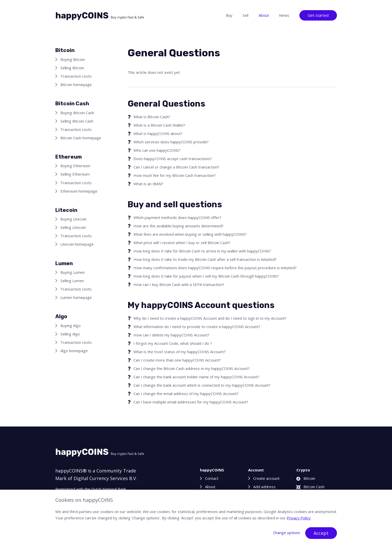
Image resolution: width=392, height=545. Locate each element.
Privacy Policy (299, 518)
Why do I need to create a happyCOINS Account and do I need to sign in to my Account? (210, 318)
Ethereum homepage (79, 191)
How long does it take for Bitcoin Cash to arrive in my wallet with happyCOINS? (202, 251)
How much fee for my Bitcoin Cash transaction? (175, 175)
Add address (264, 487)
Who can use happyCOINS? (157, 150)
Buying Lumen (73, 272)
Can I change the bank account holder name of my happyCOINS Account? (196, 377)
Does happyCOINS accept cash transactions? (173, 159)
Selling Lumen (72, 281)
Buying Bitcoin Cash (77, 113)
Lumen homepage (76, 297)
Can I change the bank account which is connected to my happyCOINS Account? (202, 385)
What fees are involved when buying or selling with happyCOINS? (190, 234)
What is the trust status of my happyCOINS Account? (180, 352)
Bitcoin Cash (310, 487)
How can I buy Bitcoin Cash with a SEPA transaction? (179, 284)
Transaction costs (76, 76)
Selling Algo (70, 334)
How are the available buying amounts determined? (178, 226)
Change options (287, 533)
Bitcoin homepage (76, 84)
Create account (266, 478)
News (284, 15)
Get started (318, 15)
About (264, 15)
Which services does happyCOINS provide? (171, 142)
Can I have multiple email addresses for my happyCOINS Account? (191, 402)
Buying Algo (71, 326)
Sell (245, 15)
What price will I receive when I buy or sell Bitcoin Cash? (182, 243)
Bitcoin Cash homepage (81, 138)
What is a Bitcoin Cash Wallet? (159, 125)
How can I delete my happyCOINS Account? (171, 335)
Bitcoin (306, 478)
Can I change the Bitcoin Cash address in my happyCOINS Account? (192, 368)
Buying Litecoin (73, 219)
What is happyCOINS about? (158, 133)
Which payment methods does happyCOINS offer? (177, 217)
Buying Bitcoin (73, 59)
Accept (321, 533)
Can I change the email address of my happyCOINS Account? (186, 394)
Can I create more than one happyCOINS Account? (177, 360)
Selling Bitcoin (72, 68)
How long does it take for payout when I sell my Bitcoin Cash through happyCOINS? (206, 276)
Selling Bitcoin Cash (77, 121)
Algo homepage (74, 351)
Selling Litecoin (73, 227)
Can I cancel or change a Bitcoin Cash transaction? (176, 167)
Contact (212, 478)
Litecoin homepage (77, 244)
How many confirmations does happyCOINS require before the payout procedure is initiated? (215, 268)
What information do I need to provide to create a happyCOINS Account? (197, 327)
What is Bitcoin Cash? (152, 117)
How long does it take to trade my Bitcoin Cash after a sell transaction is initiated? (205, 259)
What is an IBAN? (148, 184)
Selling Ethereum (75, 174)
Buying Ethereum (75, 166)
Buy (229, 15)
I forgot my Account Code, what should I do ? (173, 343)
